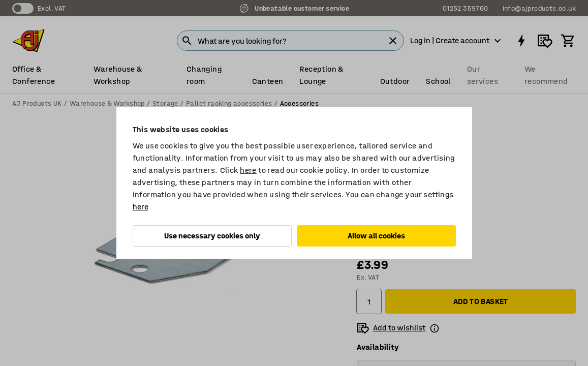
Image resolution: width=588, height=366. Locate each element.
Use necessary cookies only (212, 236)
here (248, 170)
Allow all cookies (376, 236)
